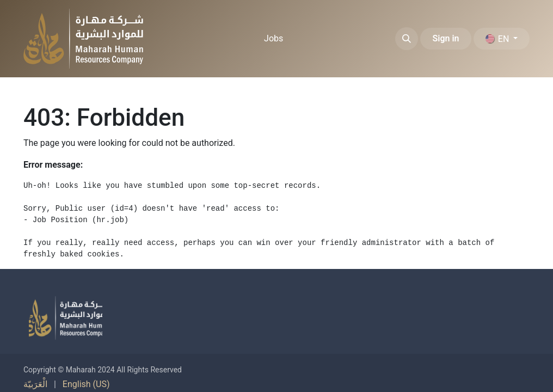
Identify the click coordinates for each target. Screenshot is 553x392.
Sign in (446, 38)
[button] (407, 39)
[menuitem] (274, 39)
